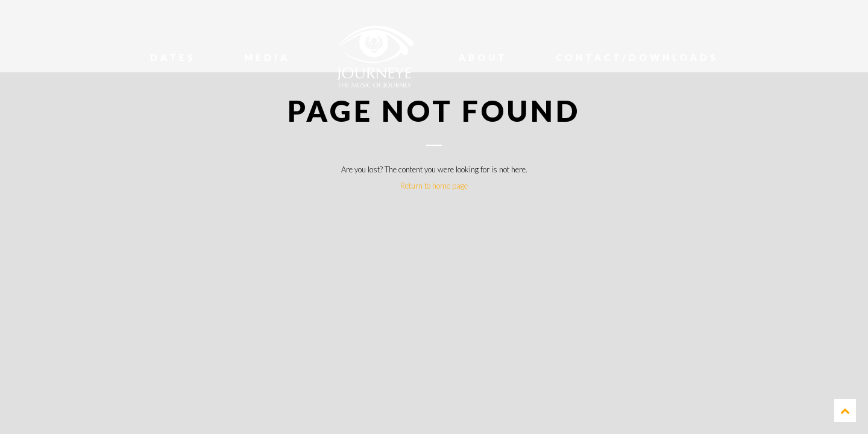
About (483, 57)
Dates (173, 57)
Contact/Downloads (637, 57)
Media (267, 57)
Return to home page (434, 186)
